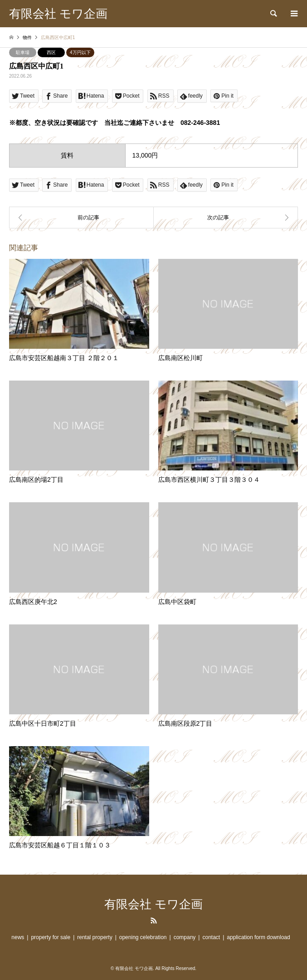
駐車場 (23, 52)
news (18, 937)
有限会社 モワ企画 (153, 904)
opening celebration (143, 937)
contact (211, 937)
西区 (51, 52)
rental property (95, 937)
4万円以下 (80, 52)
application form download (258, 937)
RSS (154, 921)
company (185, 937)
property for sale (51, 937)
